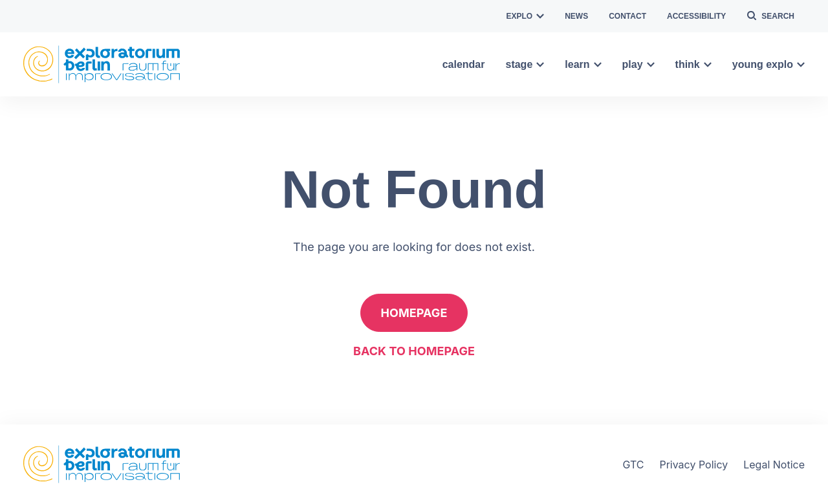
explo (526, 16)
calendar (464, 64)
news (576, 16)
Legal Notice (774, 465)
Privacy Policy (693, 465)
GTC (633, 465)
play (638, 64)
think (693, 64)
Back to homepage (414, 351)
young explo (768, 64)
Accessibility (696, 16)
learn (583, 64)
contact (627, 16)
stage (525, 64)
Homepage (414, 313)
